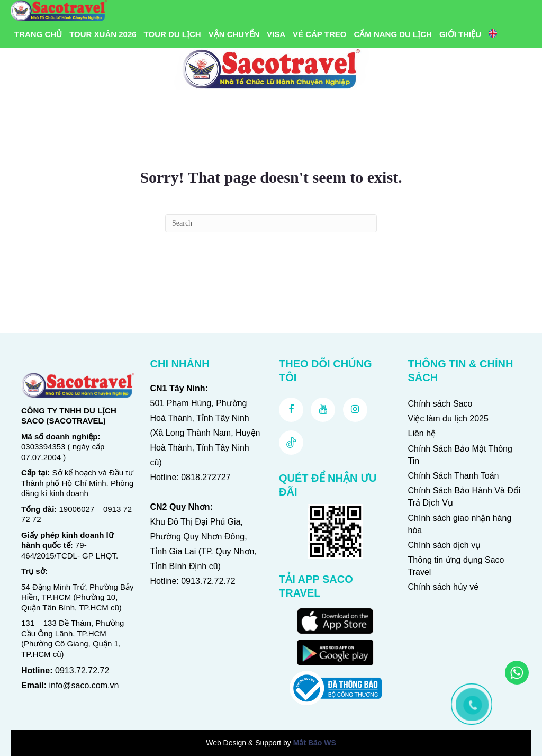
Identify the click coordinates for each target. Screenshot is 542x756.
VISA (276, 34)
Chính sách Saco (440, 404)
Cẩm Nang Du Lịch (393, 34)
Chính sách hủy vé (444, 587)
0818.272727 (206, 477)
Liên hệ (422, 433)
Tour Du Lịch (173, 34)
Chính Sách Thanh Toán (454, 476)
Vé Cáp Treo (319, 34)
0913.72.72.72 (82, 670)
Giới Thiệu (460, 34)
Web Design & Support (243, 743)
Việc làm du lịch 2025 (448, 418)
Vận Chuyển (234, 34)
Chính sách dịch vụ (445, 545)
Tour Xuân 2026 (103, 34)
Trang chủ (38, 34)
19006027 (77, 509)
